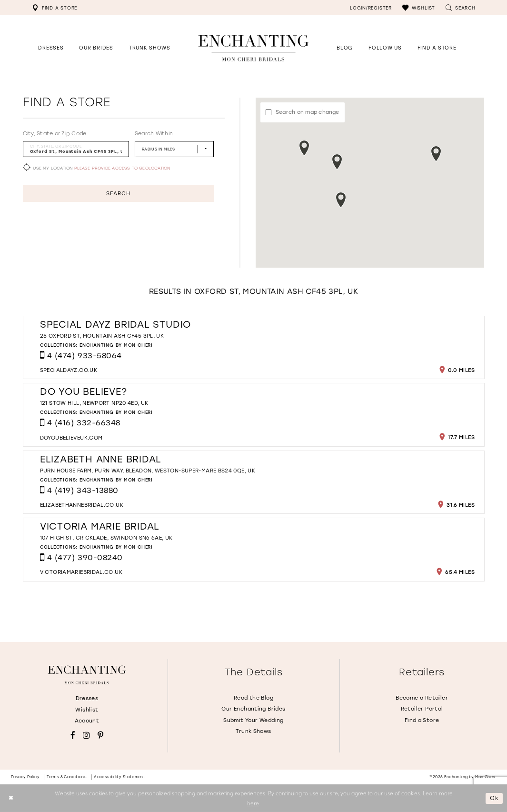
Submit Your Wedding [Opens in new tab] (253, 720)
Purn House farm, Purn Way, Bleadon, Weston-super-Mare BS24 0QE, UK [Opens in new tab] (148, 471)
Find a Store (422, 720)
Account (87, 721)
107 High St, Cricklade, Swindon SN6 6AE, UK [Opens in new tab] (106, 538)
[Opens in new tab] (385, 48)
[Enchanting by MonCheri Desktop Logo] (254, 48)
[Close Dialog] (11, 798)
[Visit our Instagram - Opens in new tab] (86, 736)
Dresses (87, 698)
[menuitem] (55, 8)
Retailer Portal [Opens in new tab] (422, 709)
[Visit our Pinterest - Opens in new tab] (100, 736)
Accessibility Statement (119, 777)
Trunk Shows (253, 731)
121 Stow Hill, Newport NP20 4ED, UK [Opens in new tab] (94, 403)
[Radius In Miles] (174, 149)
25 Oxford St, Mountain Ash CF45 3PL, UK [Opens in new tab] (102, 336)
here (253, 803)
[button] (419, 8)
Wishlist (87, 710)
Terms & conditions (67, 777)
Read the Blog (253, 698)
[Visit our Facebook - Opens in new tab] (73, 736)
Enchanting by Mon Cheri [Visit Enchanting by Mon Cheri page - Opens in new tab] (116, 345)
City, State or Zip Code (55, 134)
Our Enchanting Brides (253, 709)
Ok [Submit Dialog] (494, 798)
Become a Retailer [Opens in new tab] (422, 698)
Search (118, 194)
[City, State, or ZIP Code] (76, 149)
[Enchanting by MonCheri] (87, 675)
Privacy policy (25, 777)
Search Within (154, 134)
